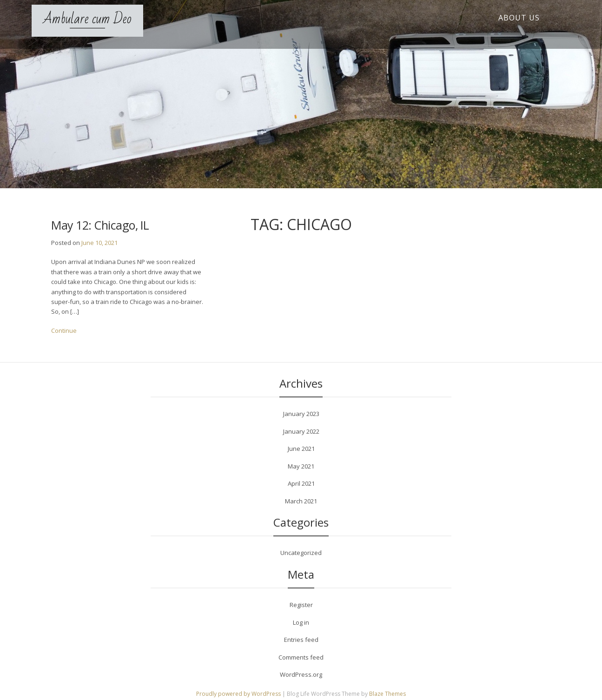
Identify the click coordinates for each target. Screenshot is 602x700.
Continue (64, 330)
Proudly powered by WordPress (239, 694)
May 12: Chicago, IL (100, 225)
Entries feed (301, 640)
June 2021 (301, 449)
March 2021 (301, 501)
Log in (301, 622)
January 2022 (301, 431)
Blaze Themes (387, 694)
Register (301, 605)
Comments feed (301, 657)
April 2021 (301, 483)
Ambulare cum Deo (87, 19)
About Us (519, 18)
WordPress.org (301, 674)
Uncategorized (301, 553)
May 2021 (301, 466)
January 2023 (301, 414)
